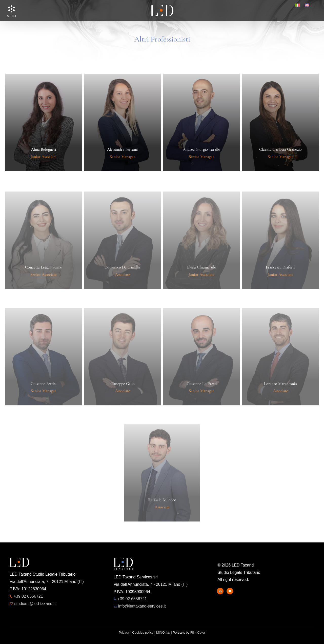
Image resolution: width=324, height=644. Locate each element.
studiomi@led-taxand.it (35, 604)
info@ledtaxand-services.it (142, 606)
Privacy (124, 632)
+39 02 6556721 (28, 596)
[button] (11, 9)
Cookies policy (143, 632)
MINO (163, 632)
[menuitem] (297, 5)
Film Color (198, 632)
